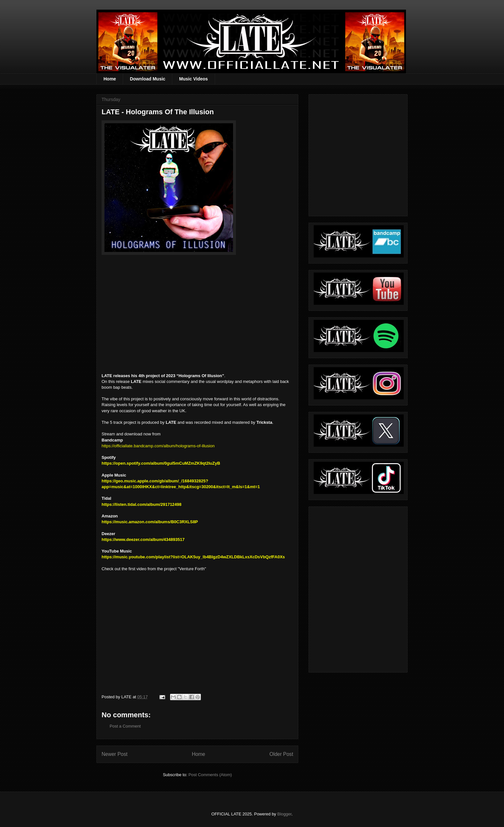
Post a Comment (125, 726)
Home (110, 79)
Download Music (148, 79)
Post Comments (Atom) (210, 775)
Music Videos (193, 79)
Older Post (281, 754)
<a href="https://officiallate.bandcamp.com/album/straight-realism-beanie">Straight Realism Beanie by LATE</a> (357, 588)
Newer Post (115, 754)
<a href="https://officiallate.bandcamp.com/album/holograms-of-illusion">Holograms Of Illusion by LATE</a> (166, 310)
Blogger (284, 814)
